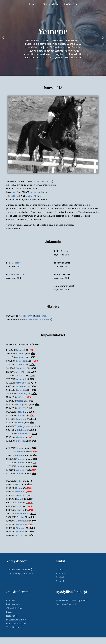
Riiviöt (19, 397)
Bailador (20, 423)
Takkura (20, 532)
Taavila (20, 510)
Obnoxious (22, 434)
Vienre (19, 437)
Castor (20, 401)
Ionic (9, 612)
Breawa (11, 600)
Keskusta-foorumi (66, 604)
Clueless (19, 350)
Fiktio (19, 481)
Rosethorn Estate (16, 624)
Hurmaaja (21, 386)
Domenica (21, 368)
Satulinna (21, 430)
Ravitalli (70, 4)
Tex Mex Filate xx (16, 263)
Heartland (20, 354)
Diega (19, 488)
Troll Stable (13, 627)
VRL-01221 (18, 570)
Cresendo (21, 372)
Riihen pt (20, 528)
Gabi (14, 192)
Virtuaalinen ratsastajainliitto (72, 600)
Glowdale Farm (15, 608)
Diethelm (21, 365)
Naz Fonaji (41, 316)
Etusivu (34, 4)
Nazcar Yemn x (26, 316)
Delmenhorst (13, 604)
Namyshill (12, 616)
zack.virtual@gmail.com (20, 573)
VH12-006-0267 (44, 181)
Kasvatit (60, 581)
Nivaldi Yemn (30, 320)
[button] (3, 38)
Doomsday (21, 390)
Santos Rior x (45, 320)
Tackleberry (22, 361)
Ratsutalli (51, 4)
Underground (23, 405)
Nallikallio (21, 514)
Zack (13, 196)
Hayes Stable (36, 192)
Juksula (20, 412)
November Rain (16, 274)
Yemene (32, 196)
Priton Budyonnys (16, 620)
